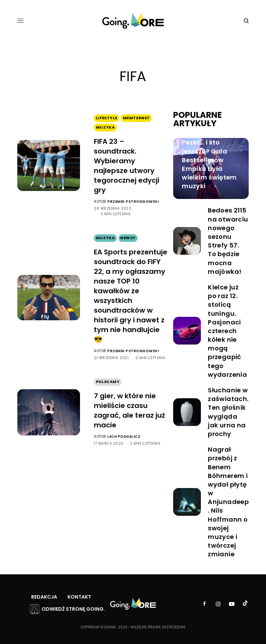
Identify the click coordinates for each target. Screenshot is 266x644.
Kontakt (79, 597)
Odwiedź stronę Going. (73, 609)
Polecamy (108, 382)
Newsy (128, 238)
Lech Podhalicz (124, 437)
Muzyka (105, 127)
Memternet (136, 118)
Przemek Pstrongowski (133, 202)
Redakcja (44, 597)
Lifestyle (107, 118)
